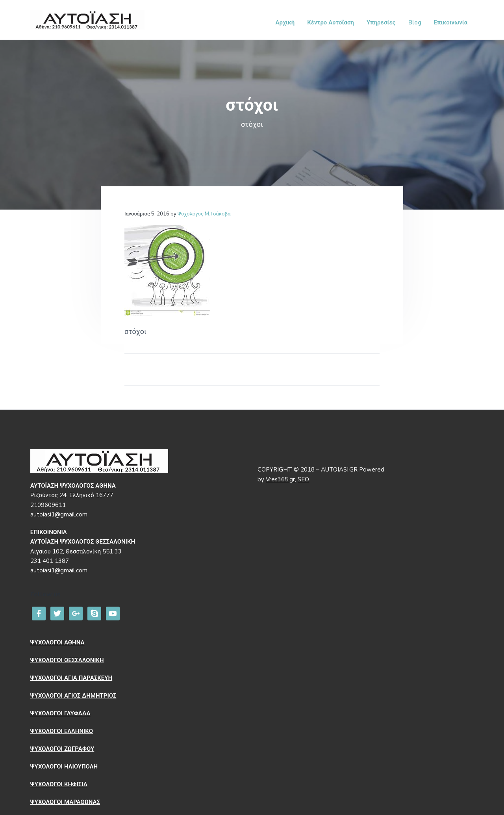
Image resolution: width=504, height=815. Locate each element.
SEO (303, 479)
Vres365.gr (280, 479)
